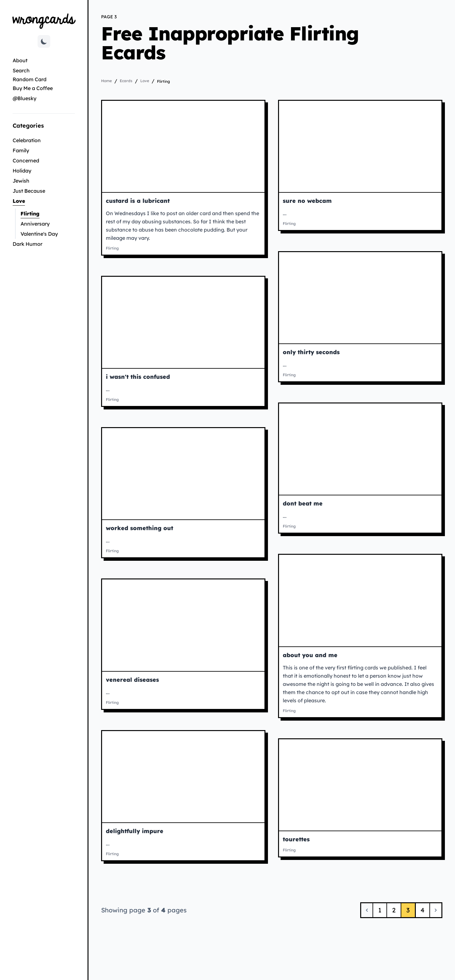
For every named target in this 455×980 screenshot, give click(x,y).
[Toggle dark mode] (44, 41)
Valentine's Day (39, 234)
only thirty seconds (311, 352)
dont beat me (303, 503)
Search (21, 70)
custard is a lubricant (138, 201)
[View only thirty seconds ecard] (360, 298)
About (20, 60)
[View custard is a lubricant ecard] (183, 146)
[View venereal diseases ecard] (183, 625)
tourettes (296, 839)
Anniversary (35, 224)
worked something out (140, 528)
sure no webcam (307, 201)
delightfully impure (135, 831)
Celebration (27, 140)
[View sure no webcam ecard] (360, 146)
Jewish (21, 181)
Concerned (26, 160)
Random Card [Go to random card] (30, 79)
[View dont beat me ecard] (360, 449)
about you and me (310, 655)
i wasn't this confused (138, 377)
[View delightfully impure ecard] (183, 777)
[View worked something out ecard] (183, 474)
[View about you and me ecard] (360, 600)
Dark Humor (27, 244)
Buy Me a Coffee (33, 88)
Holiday (22, 171)
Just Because (29, 191)
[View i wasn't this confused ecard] (183, 322)
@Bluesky (24, 98)
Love (40, 200)
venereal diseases (132, 680)
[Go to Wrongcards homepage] (44, 21)
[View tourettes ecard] (360, 785)
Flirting (48, 213)
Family (21, 150)
